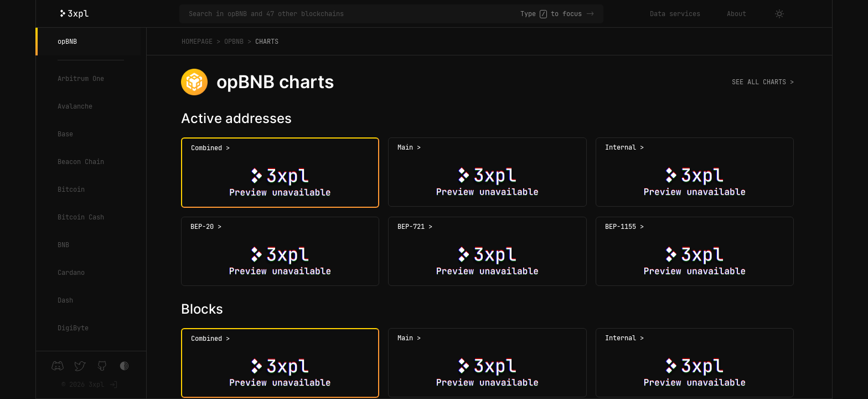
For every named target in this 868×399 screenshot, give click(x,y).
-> (590, 14)
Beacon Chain (81, 162)
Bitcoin (71, 190)
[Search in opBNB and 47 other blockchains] (355, 14)
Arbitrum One (81, 79)
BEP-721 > (415, 227)
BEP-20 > (206, 227)
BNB (63, 245)
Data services (675, 14)
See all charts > (763, 82)
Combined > (210, 148)
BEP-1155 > (624, 227)
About (737, 14)
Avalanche (75, 106)
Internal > (624, 147)
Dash (65, 300)
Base (65, 134)
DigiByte (73, 328)
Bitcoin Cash (81, 217)
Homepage (197, 42)
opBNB (67, 42)
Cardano (71, 273)
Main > (409, 147)
